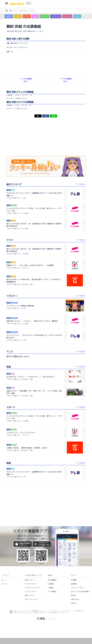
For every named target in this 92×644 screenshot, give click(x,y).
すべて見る (81, 184)
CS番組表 (51, 588)
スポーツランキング (31, 599)
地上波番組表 (52, 580)
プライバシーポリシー (78, 588)
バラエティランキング (32, 588)
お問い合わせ (75, 599)
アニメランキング (31, 592)
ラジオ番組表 (52, 592)
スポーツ (44, 16)
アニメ (27, 16)
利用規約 (74, 584)
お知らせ (74, 603)
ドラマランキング (31, 584)
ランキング (56, 16)
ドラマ (18, 16)
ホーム (77, 16)
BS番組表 (51, 584)
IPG (12, 52)
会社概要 (74, 580)
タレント (67, 16)
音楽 (35, 16)
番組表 (9, 16)
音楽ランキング (30, 595)
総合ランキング (30, 580)
